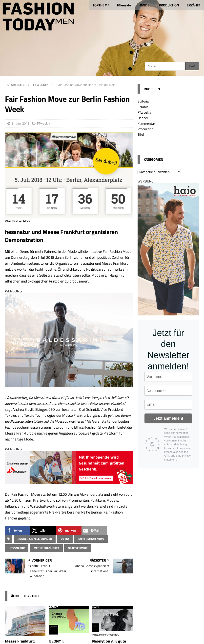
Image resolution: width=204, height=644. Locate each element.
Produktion (145, 129)
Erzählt (143, 107)
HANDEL (145, 5)
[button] (18, 530)
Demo (65, 539)
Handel (143, 118)
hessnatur (17, 548)
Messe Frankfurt (46, 548)
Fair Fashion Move (91, 539)
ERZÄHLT (193, 5)
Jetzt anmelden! (168, 418)
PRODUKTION (169, 5)
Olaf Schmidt (78, 548)
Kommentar (146, 123)
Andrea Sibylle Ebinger (35, 539)
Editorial (143, 101)
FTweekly (124, 5)
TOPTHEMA (101, 5)
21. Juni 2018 (20, 123)
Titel (141, 134)
